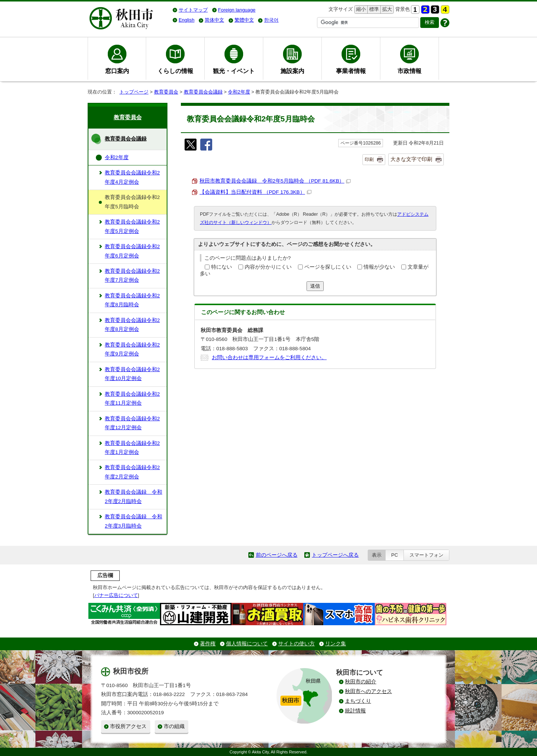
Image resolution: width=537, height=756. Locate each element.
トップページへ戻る (335, 555)
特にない (222, 267)
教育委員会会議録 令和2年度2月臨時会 (134, 496)
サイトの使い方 (296, 644)
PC (395, 555)
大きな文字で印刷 (411, 159)
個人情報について (247, 644)
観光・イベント (234, 71)
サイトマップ (193, 10)
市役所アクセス (128, 726)
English (186, 20)
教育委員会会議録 (203, 92)
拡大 (386, 10)
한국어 (271, 20)
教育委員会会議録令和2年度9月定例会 (132, 349)
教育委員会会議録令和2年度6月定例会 (132, 251)
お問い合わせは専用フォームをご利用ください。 (269, 358)
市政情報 (409, 71)
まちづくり (358, 701)
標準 (373, 10)
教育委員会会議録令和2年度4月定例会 (132, 177)
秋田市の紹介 (361, 682)
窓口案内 (117, 71)
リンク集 (336, 644)
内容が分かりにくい (268, 267)
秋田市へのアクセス (368, 691)
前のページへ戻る (277, 555)
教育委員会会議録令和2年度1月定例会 (132, 448)
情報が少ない (379, 267)
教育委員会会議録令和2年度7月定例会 (132, 276)
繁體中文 (244, 20)
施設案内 (292, 71)
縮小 (360, 10)
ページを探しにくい (328, 267)
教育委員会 (166, 92)
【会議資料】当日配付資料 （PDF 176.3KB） (255, 192)
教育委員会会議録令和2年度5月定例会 (132, 226)
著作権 (208, 644)
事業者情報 (351, 71)
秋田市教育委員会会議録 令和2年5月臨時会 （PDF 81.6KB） (275, 181)
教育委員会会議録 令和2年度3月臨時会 (134, 521)
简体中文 (214, 20)
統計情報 (355, 711)
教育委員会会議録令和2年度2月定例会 (132, 472)
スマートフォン (426, 555)
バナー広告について (116, 595)
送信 (315, 286)
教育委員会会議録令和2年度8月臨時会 (132, 300)
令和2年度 (239, 92)
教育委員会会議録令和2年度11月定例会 (132, 398)
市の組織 (174, 726)
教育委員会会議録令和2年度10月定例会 (132, 374)
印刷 (369, 159)
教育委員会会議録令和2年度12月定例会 (132, 423)
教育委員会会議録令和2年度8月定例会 (132, 325)
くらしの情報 (175, 71)
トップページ (134, 92)
